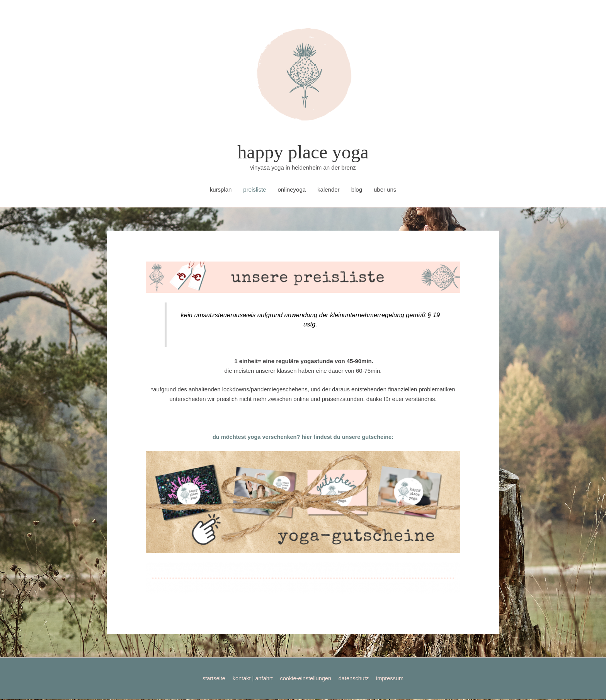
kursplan (221, 190)
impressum (392, 679)
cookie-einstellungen (306, 679)
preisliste (254, 190)
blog (357, 190)
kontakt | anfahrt (251, 679)
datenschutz (355, 679)
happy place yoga (303, 153)
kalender (329, 190)
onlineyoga (292, 190)
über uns (385, 190)
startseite (211, 679)
